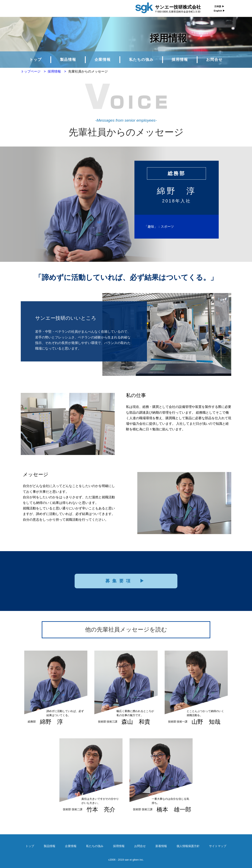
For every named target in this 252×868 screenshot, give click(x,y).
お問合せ (214, 59)
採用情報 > (57, 71)
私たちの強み (141, 59)
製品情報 (68, 59)
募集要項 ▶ (126, 581)
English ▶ (219, 11)
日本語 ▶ (219, 6)
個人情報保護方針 (188, 846)
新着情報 (161, 846)
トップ (35, 59)
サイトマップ (218, 846)
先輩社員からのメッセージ (88, 71)
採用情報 (180, 59)
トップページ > (33, 71)
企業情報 (103, 59)
